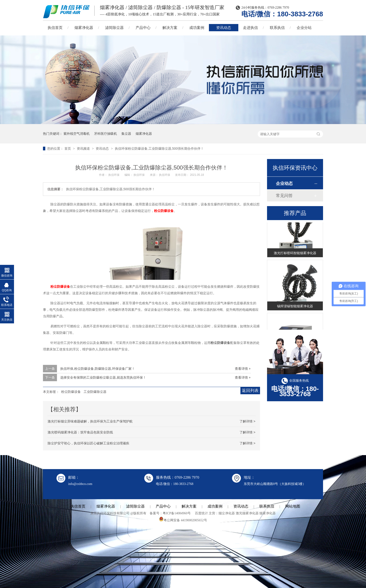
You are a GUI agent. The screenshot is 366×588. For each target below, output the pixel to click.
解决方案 (170, 28)
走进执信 (250, 28)
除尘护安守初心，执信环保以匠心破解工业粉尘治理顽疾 (88, 443)
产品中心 (143, 28)
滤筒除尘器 (114, 28)
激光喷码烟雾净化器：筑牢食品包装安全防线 (80, 432)
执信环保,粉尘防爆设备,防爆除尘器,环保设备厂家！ (98, 369)
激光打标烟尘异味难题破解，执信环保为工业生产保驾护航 (90, 421)
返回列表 (250, 391)
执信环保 (114, 175)
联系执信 (277, 28)
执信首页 (55, 28)
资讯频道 (84, 149)
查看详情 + (243, 369)
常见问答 (284, 196)
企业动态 (284, 183)
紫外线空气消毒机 (77, 134)
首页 (68, 149)
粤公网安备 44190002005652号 (183, 520)
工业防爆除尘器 (95, 392)
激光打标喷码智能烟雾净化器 (295, 254)
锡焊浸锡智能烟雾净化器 (295, 307)
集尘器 (126, 134)
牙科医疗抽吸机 (106, 134)
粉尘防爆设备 (164, 211)
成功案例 (197, 28)
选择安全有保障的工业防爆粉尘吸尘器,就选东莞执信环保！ (103, 377)
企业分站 (304, 28)
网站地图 (293, 506)
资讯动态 (224, 28)
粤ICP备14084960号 (177, 513)
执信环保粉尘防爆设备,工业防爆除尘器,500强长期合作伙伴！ (159, 149)
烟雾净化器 (84, 28)
